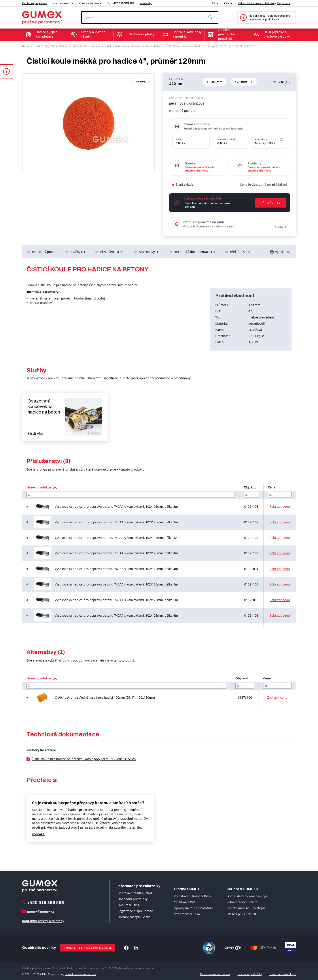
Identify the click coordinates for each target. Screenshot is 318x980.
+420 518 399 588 (123, 3)
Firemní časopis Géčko (134, 917)
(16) (284, 82)
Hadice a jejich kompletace (51, 46)
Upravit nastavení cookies (80, 974)
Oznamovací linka (187, 914)
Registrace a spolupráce (135, 911)
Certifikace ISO (185, 902)
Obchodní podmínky (132, 899)
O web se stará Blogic (283, 974)
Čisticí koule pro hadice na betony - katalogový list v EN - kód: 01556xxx (84, 759)
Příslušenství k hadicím (87, 46)
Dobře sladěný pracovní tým (247, 896)
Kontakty (146, 3)
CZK (227, 3)
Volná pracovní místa (242, 902)
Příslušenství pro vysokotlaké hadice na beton (133, 46)
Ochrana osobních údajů (215, 974)
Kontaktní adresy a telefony (43, 921)
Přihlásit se (271, 203)
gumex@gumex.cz (41, 911)
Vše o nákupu (62, 3)
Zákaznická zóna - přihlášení (256, 3)
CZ (214, 3)
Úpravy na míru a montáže (193, 908)
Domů (26, 46)
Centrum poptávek (35, 3)
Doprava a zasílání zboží (135, 893)
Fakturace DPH (128, 905)
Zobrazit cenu (280, 506)
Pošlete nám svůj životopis (246, 908)
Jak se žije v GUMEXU (242, 914)
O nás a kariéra (89, 3)
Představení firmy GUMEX (193, 896)
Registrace (284, 3)
